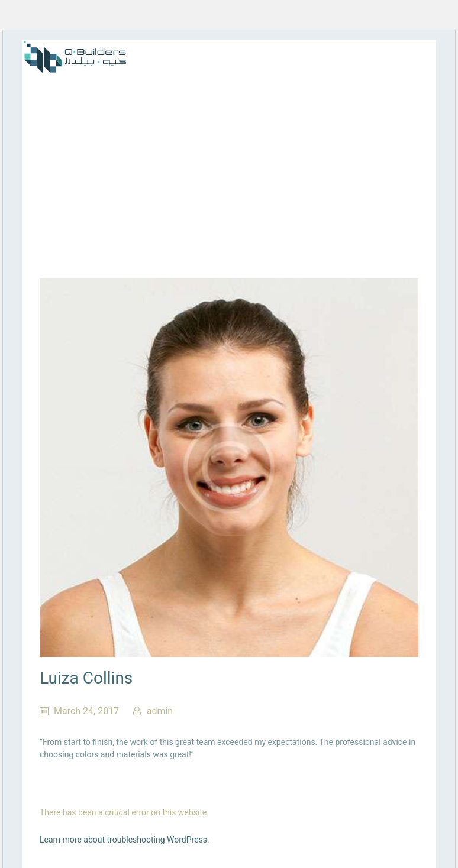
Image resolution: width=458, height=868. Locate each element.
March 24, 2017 (86, 711)
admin (159, 711)
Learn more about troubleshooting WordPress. (125, 840)
